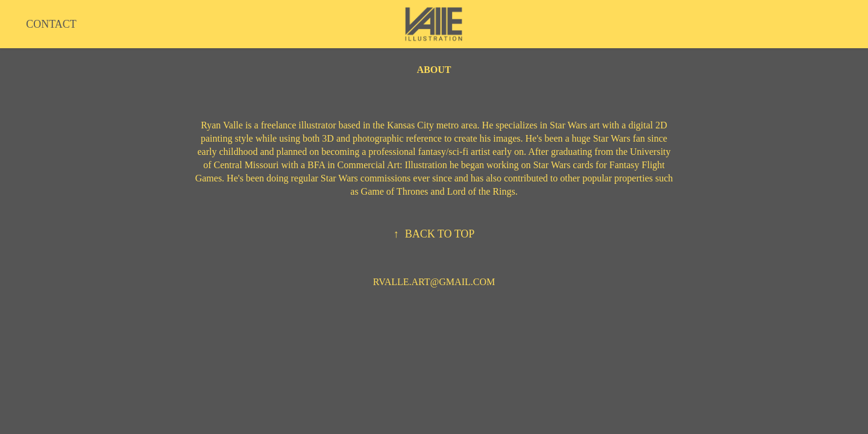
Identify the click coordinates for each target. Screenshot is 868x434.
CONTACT (51, 24)
